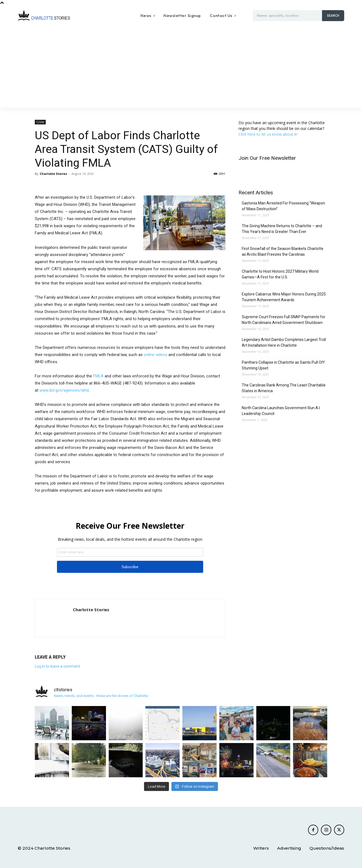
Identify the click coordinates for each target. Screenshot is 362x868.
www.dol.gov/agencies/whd (64, 390)
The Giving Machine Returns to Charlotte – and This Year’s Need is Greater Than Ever (282, 229)
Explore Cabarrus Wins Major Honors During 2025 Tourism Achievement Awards (284, 297)
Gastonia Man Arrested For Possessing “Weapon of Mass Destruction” (283, 206)
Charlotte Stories (53, 174)
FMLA (98, 376)
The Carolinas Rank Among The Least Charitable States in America (284, 388)
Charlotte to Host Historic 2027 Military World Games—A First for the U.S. (280, 274)
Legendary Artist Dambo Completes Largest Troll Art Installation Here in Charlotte (284, 342)
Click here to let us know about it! (268, 134)
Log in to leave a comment (58, 666)
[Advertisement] (181, 67)
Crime (40, 122)
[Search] (333, 16)
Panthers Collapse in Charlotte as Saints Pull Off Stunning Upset (283, 365)
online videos (156, 355)
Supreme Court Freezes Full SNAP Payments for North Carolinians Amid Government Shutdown (284, 320)
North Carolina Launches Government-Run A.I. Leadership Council (281, 411)
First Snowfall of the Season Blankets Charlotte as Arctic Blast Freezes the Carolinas (283, 251)
